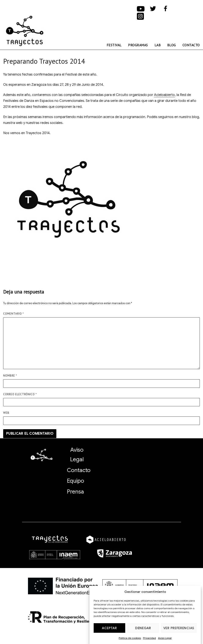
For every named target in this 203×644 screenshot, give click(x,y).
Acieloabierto (164, 95)
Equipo (76, 481)
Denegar (143, 628)
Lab (158, 45)
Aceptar (109, 628)
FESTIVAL (114, 45)
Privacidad (149, 638)
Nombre (10, 376)
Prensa (75, 492)
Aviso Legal (165, 638)
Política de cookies (130, 638)
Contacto (191, 45)
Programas (138, 45)
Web (6, 413)
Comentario (14, 314)
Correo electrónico (20, 394)
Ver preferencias (179, 628)
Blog (172, 45)
